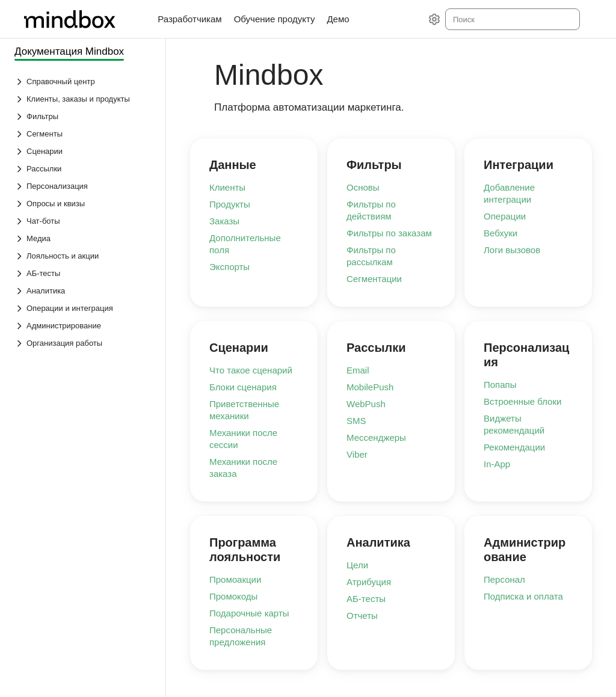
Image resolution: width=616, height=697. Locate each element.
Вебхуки (500, 233)
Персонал (504, 579)
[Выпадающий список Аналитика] (84, 291)
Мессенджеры (376, 438)
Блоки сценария (243, 387)
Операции (505, 216)
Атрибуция (369, 582)
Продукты (230, 204)
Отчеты (362, 616)
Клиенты (227, 187)
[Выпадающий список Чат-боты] (84, 221)
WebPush (366, 404)
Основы (363, 187)
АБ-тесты (366, 599)
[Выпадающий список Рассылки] (84, 169)
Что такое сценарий (251, 370)
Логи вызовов (512, 250)
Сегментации (374, 279)
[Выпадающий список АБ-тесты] (84, 273)
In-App (497, 464)
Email (358, 370)
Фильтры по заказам (389, 233)
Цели (357, 565)
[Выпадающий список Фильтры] (84, 116)
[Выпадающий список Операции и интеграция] (84, 308)
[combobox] (512, 19)
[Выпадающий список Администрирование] (84, 326)
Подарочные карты (249, 613)
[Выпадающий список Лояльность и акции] (84, 256)
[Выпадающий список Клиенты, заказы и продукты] (84, 99)
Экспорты (229, 267)
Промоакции (235, 579)
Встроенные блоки (522, 401)
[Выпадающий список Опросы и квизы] (84, 204)
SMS (356, 421)
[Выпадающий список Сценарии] (84, 151)
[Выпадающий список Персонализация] (84, 186)
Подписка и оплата (523, 596)
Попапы (500, 385)
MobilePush (370, 387)
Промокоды (233, 596)
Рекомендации (514, 447)
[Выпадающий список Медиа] (84, 238)
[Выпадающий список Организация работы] (84, 343)
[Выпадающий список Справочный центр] (84, 81)
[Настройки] (434, 19)
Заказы (224, 221)
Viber (357, 454)
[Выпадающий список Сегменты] (84, 134)
